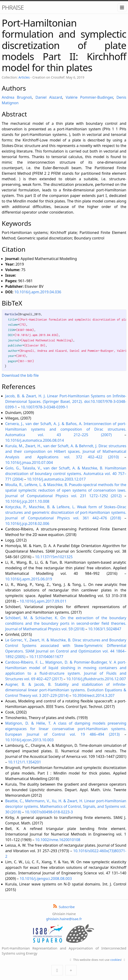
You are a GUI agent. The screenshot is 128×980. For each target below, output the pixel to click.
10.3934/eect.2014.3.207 (93, 695)
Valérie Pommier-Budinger (89, 97)
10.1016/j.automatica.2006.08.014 (35, 440)
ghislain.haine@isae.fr (64, 919)
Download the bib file (20, 375)
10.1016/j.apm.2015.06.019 (29, 579)
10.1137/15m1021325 (54, 557)
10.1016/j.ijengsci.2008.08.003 (46, 879)
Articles (24, 77)
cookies (116, 960)
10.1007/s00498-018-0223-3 (49, 812)
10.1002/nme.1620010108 (58, 840)
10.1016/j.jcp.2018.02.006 (27, 524)
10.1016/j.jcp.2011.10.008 (27, 501)
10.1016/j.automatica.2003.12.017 (56, 479)
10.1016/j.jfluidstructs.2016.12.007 (96, 679)
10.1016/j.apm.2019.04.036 (38, 292)
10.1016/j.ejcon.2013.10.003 (30, 740)
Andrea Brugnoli (17, 97)
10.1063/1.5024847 (105, 629)
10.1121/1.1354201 (25, 762)
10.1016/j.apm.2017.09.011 (43, 601)
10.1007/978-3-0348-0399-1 (45, 407)
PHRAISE (13, 7)
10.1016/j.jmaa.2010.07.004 (29, 462)
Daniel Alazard (49, 97)
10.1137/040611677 (46, 657)
